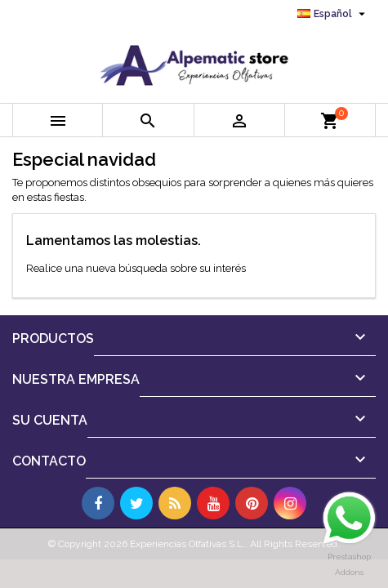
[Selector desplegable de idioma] (333, 14)
